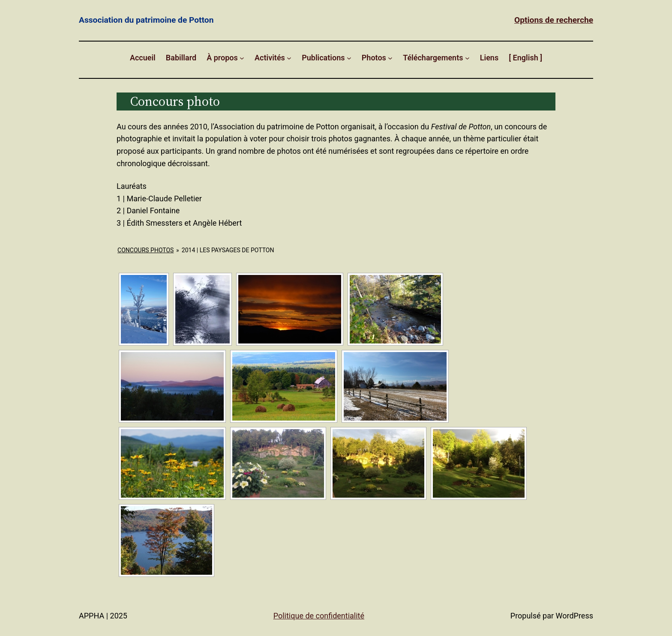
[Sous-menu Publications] (349, 58)
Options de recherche (554, 20)
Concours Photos (145, 250)
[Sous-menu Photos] (390, 58)
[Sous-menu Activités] (289, 58)
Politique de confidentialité (319, 616)
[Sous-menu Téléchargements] (467, 58)
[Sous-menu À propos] (242, 58)
